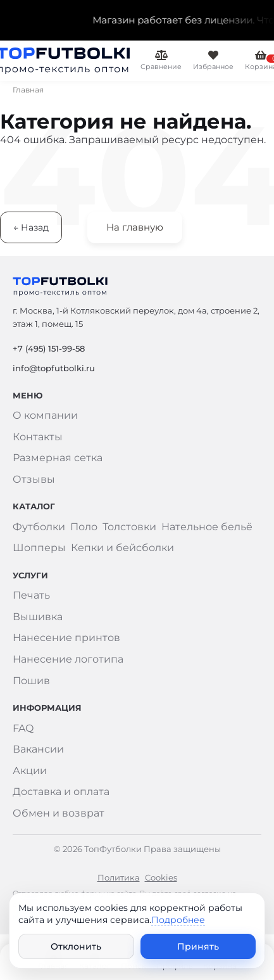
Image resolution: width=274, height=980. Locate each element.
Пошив (31, 681)
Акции (30, 771)
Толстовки (129, 527)
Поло (84, 527)
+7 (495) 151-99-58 (49, 348)
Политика (119, 877)
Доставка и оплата (61, 792)
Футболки (39, 527)
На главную (135, 227)
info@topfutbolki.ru (54, 368)
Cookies (161, 877)
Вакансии (38, 749)
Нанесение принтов (66, 638)
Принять (198, 946)
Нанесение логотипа (68, 659)
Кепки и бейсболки (122, 548)
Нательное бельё (207, 527)
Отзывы (34, 479)
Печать (31, 595)
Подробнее (178, 920)
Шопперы (39, 548)
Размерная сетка (58, 458)
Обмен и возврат (59, 813)
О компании (45, 415)
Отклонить (76, 946)
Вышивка (38, 617)
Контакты (38, 437)
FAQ (23, 728)
